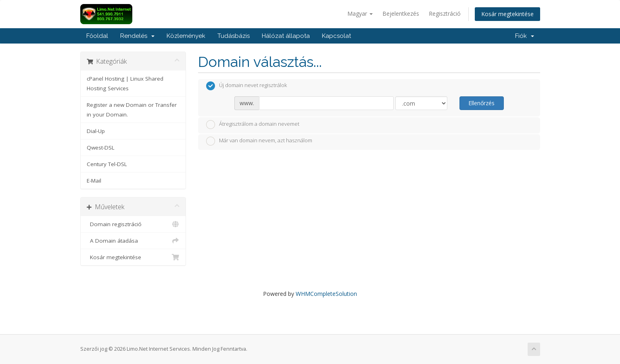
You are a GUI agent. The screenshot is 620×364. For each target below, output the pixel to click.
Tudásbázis (234, 36)
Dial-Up (96, 131)
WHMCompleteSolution (326, 294)
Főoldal (97, 36)
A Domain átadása (133, 241)
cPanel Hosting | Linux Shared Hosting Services (125, 83)
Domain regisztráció (133, 224)
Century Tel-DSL (107, 164)
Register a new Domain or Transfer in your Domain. (132, 110)
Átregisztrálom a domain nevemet (253, 125)
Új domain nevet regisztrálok (246, 86)
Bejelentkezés (401, 14)
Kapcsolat (336, 36)
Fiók (525, 36)
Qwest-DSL (101, 148)
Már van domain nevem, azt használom (259, 141)
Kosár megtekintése (507, 14)
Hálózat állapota (286, 36)
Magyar (360, 14)
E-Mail (94, 181)
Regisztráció (445, 14)
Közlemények (186, 36)
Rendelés (137, 36)
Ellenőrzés (481, 103)
